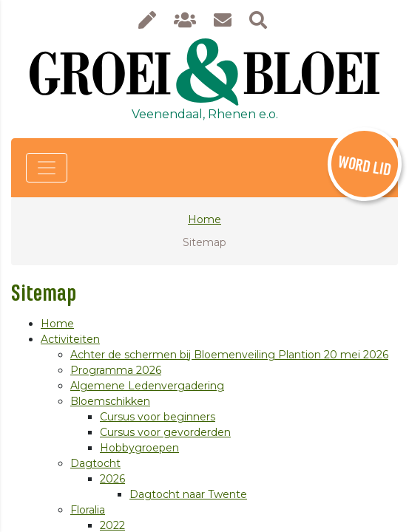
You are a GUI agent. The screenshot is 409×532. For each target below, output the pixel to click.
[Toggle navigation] (47, 168)
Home (204, 219)
